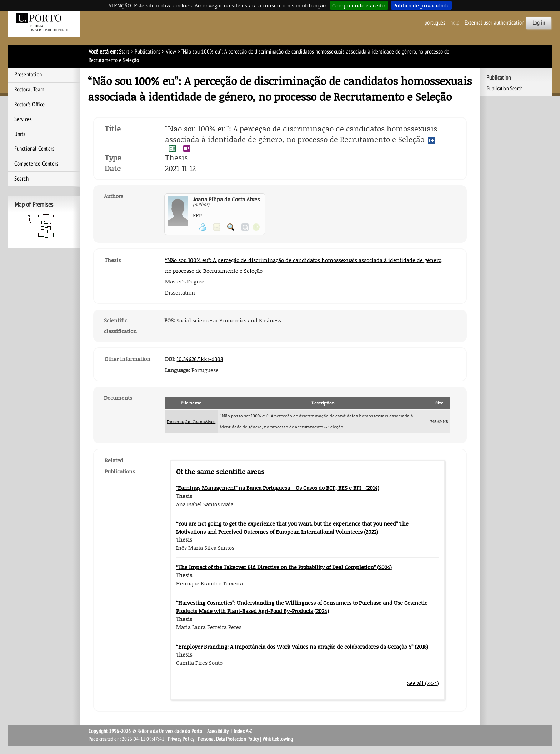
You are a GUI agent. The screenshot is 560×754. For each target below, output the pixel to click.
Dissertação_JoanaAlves (191, 421)
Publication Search (505, 89)
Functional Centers (35, 149)
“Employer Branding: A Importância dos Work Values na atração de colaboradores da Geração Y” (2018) (302, 647)
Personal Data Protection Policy (228, 739)
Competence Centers (37, 164)
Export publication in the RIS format (187, 149)
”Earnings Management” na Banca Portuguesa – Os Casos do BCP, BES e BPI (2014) (278, 488)
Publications (147, 52)
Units (20, 134)
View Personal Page (203, 227)
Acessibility (218, 731)
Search (21, 179)
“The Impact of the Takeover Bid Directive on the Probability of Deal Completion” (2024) (284, 567)
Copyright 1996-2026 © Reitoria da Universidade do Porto (145, 731)
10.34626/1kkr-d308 (200, 359)
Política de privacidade (421, 5)
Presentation (28, 75)
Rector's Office (30, 105)
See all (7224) (423, 683)
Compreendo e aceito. (359, 5)
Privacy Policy (181, 739)
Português (435, 23)
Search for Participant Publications (231, 227)
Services (23, 119)
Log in (539, 23)
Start (124, 52)
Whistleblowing (278, 739)
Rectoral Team (29, 90)
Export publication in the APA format (431, 140)
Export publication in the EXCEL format (172, 149)
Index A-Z (243, 731)
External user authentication (494, 23)
